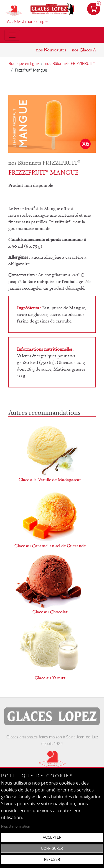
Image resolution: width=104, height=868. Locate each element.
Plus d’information (16, 826)
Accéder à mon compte (27, 21)
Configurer (52, 848)
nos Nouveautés (51, 50)
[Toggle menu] (12, 35)
